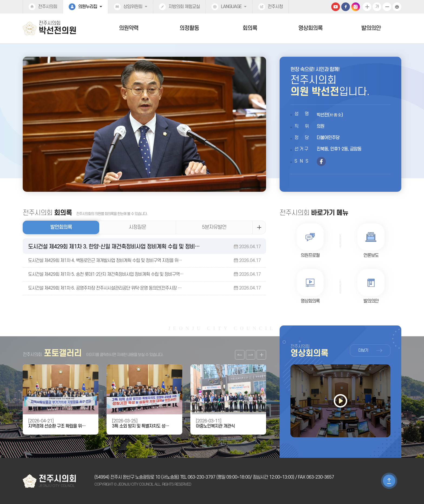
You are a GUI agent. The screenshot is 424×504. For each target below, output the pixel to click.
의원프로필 (310, 256)
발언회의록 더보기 (259, 227)
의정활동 (189, 28)
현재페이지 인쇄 (397, 7)
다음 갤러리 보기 (251, 355)
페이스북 (346, 7)
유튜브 (336, 7)
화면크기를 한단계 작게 (387, 7)
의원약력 (129, 28)
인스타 (356, 7)
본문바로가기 (0, 0)
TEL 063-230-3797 (198, 477)
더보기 (363, 350)
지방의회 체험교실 (184, 7)
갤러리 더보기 (261, 355)
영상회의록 (310, 28)
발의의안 (371, 28)
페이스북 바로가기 (321, 162)
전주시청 (275, 7)
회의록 (250, 28)
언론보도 (371, 256)
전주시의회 (48, 7)
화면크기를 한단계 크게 (367, 7)
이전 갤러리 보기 (240, 355)
